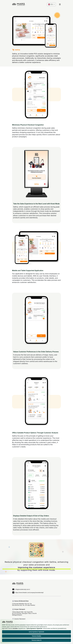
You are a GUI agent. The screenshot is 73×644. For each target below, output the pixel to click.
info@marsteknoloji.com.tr (23, 589)
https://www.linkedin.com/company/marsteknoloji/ (29, 593)
